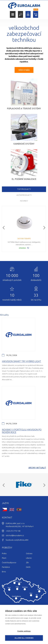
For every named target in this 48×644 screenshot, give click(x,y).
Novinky (24, 201)
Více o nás (24, 70)
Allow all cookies (24, 638)
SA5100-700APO (24, 239)
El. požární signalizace (24, 179)
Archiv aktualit (37, 468)
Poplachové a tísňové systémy (24, 109)
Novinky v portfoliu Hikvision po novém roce (22, 431)
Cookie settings (24, 631)
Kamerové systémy (24, 144)
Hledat (20, 14)
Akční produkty (24, 195)
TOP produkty (24, 189)
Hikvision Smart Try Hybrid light (22, 361)
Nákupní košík (36, 14)
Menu (13, 14)
